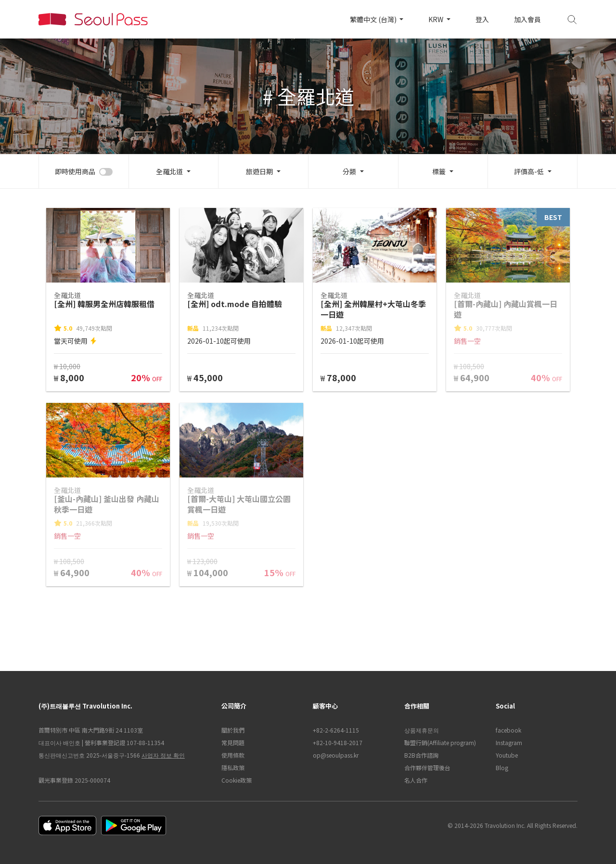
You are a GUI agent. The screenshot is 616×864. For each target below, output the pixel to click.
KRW (436, 19)
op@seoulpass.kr (336, 755)
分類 (349, 171)
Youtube (507, 755)
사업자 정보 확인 (163, 755)
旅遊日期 (259, 171)
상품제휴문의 (422, 730)
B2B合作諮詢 (421, 755)
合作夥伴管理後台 (427, 767)
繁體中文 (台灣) (374, 19)
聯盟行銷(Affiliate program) (440, 742)
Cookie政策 (237, 780)
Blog (502, 767)
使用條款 (233, 755)
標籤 (439, 171)
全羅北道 (169, 171)
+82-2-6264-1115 (336, 730)
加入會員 (527, 19)
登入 (482, 19)
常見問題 (233, 742)
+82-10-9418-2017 (338, 742)
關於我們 (233, 730)
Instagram (509, 742)
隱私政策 (233, 767)
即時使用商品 (75, 171)
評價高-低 (529, 171)
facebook (508, 730)
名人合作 (416, 780)
